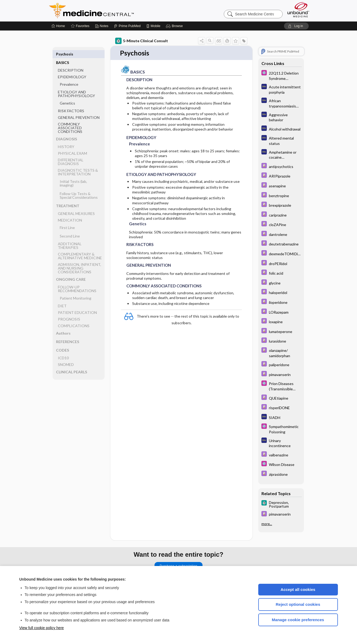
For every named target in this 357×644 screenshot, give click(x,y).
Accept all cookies (298, 589)
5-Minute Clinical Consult (142, 41)
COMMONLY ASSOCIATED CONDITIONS (70, 119)
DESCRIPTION (71, 62)
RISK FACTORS (71, 102)
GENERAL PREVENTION (79, 109)
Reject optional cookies (298, 604)
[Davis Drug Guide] (281, 166)
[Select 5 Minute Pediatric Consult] (281, 75)
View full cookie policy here (42, 628)
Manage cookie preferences (298, 620)
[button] (175, 26)
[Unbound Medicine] (298, 10)
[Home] (58, 26)
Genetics (67, 95)
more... (267, 524)
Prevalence (69, 76)
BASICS (63, 54)
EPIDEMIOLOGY (72, 68)
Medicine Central (115, 11)
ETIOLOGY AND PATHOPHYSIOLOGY (76, 85)
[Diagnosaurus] (281, 89)
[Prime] (127, 26)
